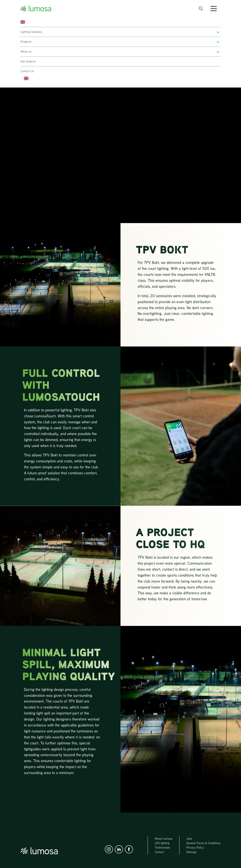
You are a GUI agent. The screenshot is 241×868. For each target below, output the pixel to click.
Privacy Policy (195, 848)
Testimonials (162, 848)
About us (26, 51)
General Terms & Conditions (203, 843)
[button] (218, 32)
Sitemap (191, 852)
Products (26, 42)
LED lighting (162, 843)
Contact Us (27, 71)
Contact (159, 852)
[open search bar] (201, 9)
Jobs (189, 839)
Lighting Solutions (31, 32)
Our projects (28, 61)
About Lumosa (164, 839)
